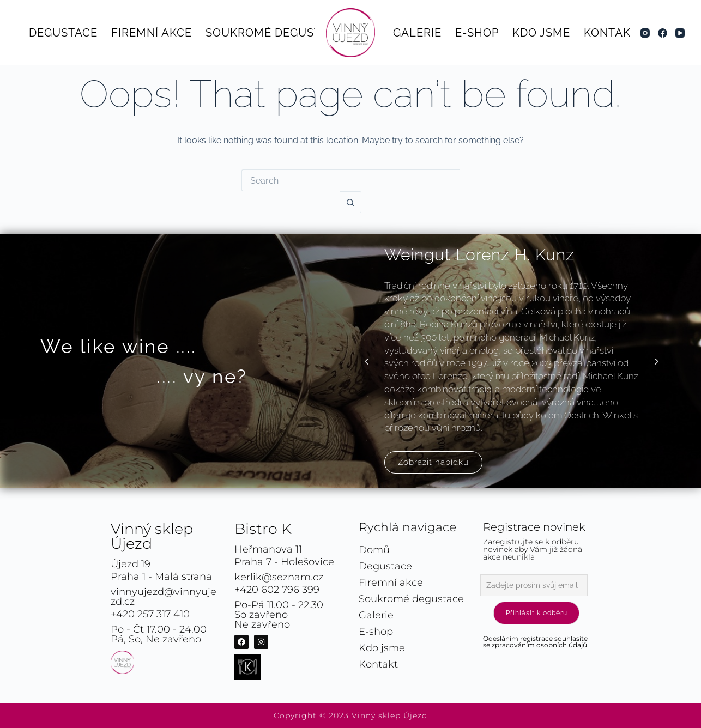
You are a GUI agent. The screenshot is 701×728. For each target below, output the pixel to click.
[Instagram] (645, 33)
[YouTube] (680, 33)
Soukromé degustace (274, 33)
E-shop (477, 33)
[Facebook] (663, 33)
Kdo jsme (541, 33)
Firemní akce (152, 33)
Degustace (63, 33)
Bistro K (263, 529)
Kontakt (611, 33)
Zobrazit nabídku (433, 462)
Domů (374, 550)
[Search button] (350, 202)
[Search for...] (350, 180)
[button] (367, 361)
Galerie (417, 33)
